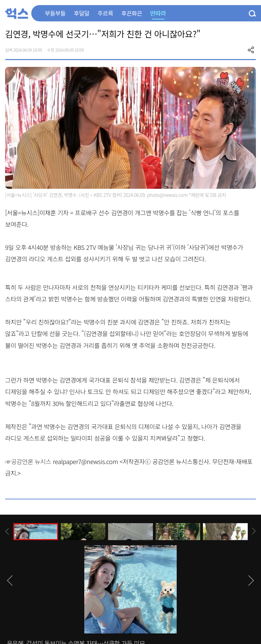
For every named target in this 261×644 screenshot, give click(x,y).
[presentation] (7, 531)
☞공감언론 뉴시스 (28, 461)
